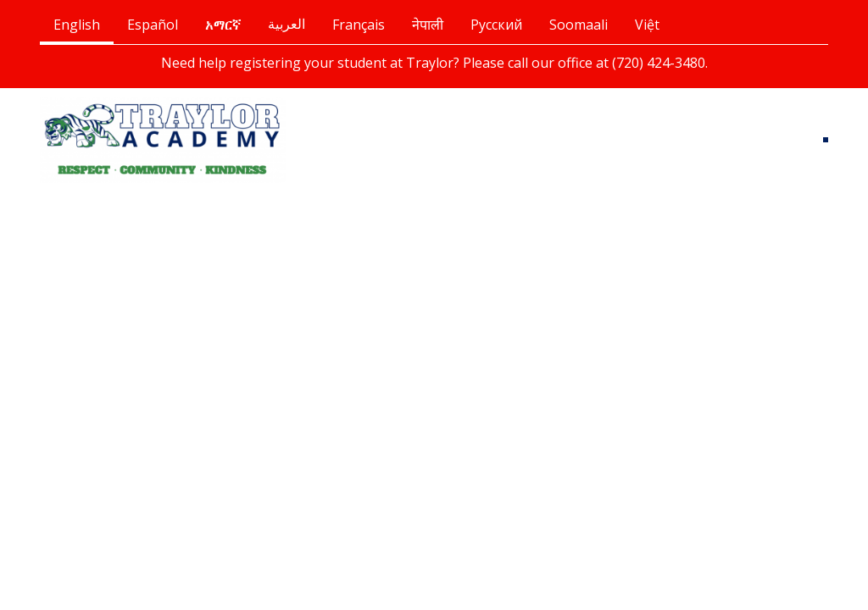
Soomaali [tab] (579, 25)
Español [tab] (153, 25)
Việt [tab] (647, 25)
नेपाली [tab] (428, 25)
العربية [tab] (287, 24)
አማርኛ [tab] (223, 25)
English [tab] (77, 25)
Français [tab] (359, 25)
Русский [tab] (496, 25)
